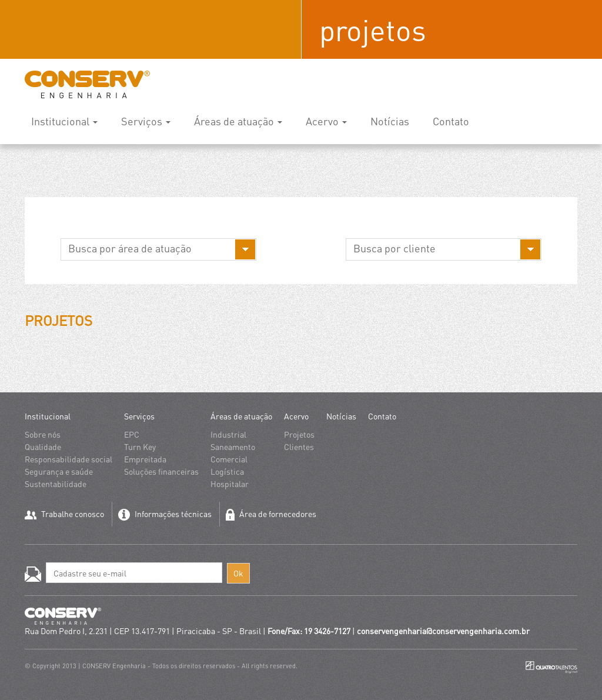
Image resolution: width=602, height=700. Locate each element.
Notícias (390, 121)
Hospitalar (230, 484)
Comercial (229, 459)
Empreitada (145, 459)
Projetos (299, 434)
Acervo (326, 121)
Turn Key (140, 446)
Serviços (146, 121)
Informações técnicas (165, 514)
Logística (227, 471)
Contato (451, 121)
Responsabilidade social (68, 459)
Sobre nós (43, 434)
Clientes (299, 446)
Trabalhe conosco (64, 514)
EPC (132, 434)
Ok (238, 573)
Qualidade (43, 446)
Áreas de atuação (238, 121)
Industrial (228, 434)
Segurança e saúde (59, 471)
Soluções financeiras (161, 471)
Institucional (64, 121)
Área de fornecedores (271, 514)
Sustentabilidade (56, 484)
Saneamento (233, 446)
